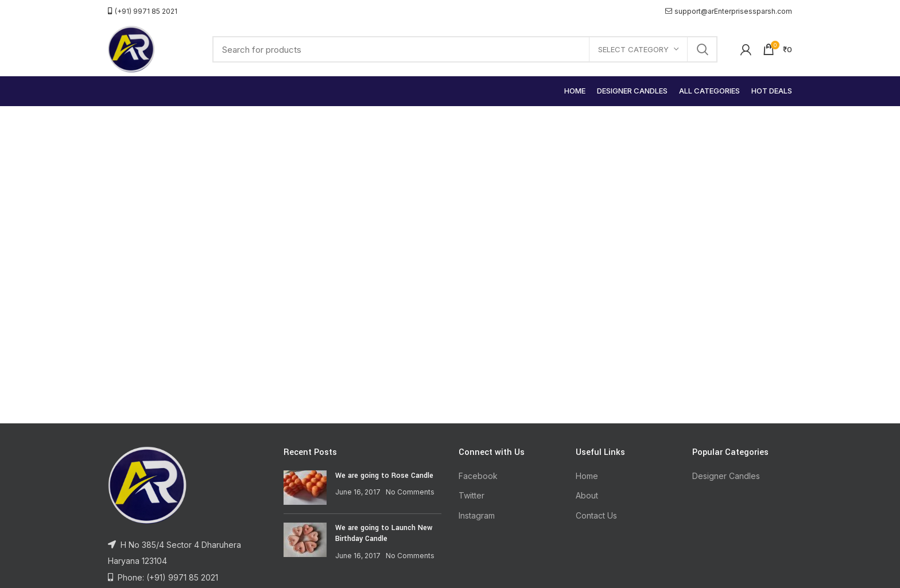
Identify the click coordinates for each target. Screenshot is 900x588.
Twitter (472, 495)
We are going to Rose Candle (384, 476)
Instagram (477, 515)
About (587, 495)
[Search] (465, 49)
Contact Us (596, 515)
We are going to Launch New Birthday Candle (384, 534)
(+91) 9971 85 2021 (143, 11)
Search (702, 49)
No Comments (410, 492)
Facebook (478, 476)
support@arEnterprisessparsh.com (729, 11)
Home (587, 476)
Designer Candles (726, 476)
